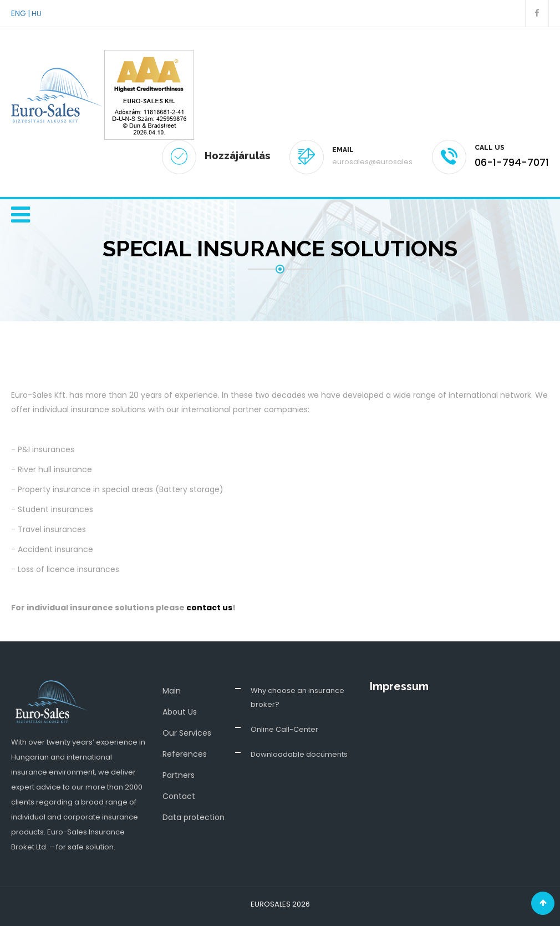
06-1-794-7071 (512, 162)
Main (172, 691)
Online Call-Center (284, 729)
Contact (179, 796)
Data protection (194, 817)
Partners (179, 775)
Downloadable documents (299, 754)
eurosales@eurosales (372, 162)
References (185, 754)
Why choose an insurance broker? (297, 697)
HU (37, 14)
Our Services (187, 733)
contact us (209, 608)
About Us (180, 712)
